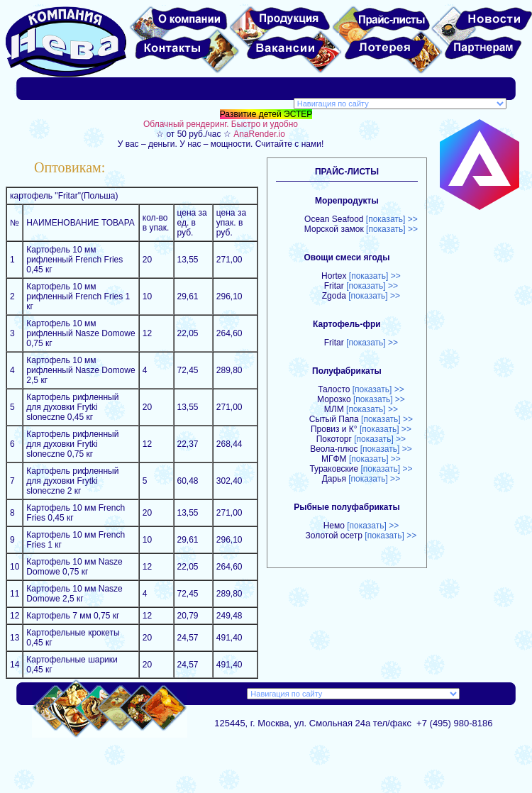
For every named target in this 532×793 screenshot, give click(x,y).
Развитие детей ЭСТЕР (266, 114)
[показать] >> (392, 219)
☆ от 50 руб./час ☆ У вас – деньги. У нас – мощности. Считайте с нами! (322, 134)
